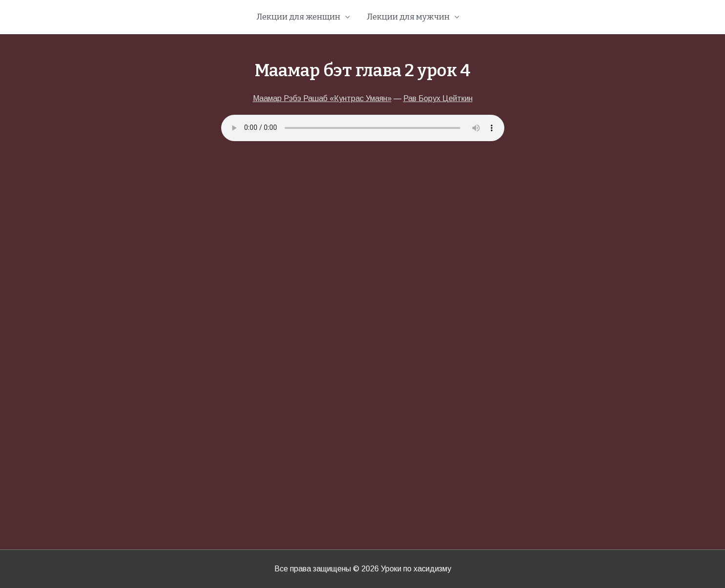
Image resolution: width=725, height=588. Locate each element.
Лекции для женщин (298, 17)
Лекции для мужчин (408, 17)
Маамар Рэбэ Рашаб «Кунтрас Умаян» (322, 98)
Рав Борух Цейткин (438, 98)
